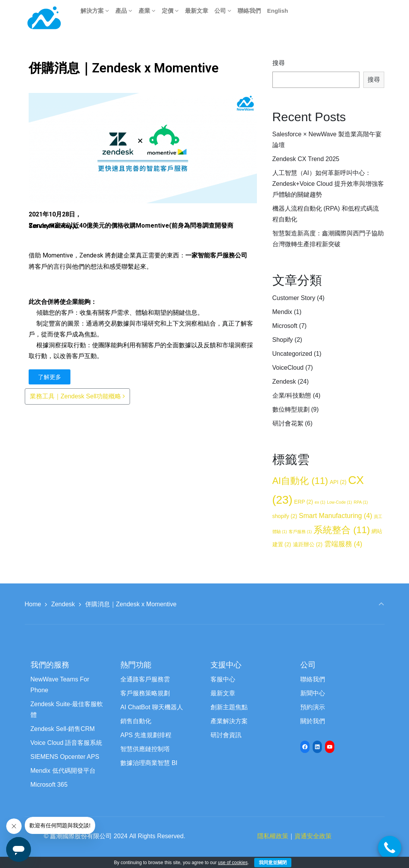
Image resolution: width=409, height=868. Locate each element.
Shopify (283, 340)
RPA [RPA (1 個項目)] (361, 502)
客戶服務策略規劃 (145, 693)
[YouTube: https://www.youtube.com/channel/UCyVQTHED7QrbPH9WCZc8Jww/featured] (330, 747)
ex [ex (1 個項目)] (320, 502)
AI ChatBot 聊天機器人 (152, 707)
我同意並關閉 (273, 863)
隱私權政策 (273, 836)
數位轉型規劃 (291, 409)
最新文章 (223, 693)
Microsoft (285, 326)
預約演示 (313, 707)
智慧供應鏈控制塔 (145, 749)
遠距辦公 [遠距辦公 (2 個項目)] (308, 545)
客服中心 (223, 679)
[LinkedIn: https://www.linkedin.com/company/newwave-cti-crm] (317, 747)
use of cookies (233, 863)
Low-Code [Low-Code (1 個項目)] (340, 502)
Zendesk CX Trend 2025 (306, 159)
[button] (31, 41)
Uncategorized (292, 354)
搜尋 (279, 63)
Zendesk (284, 382)
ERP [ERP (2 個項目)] (304, 502)
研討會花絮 (288, 423)
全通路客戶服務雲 (145, 679)
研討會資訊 (226, 735)
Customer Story (294, 298)
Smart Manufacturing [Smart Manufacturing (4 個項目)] (335, 516)
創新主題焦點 (229, 707)
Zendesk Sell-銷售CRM (63, 729)
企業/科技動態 (292, 395)
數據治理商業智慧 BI (149, 763)
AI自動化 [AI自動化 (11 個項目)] (300, 481)
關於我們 (313, 721)
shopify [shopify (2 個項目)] (285, 516)
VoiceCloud (288, 368)
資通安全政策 (313, 836)
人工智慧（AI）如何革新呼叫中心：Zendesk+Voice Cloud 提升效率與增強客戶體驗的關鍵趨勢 (328, 184)
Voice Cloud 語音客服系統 (67, 743)
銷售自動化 (136, 721)
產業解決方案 (229, 721)
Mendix (282, 312)
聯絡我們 (313, 679)
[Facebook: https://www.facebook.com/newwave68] (305, 747)
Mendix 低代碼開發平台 (63, 771)
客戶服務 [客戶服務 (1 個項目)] (300, 532)
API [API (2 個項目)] (338, 482)
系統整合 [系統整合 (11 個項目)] (342, 530)
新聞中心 (313, 693)
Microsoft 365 (49, 785)
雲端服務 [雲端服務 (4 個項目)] (343, 544)
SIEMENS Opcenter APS (65, 757)
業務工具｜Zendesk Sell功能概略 (78, 396)
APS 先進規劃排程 (146, 735)
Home (33, 604)
